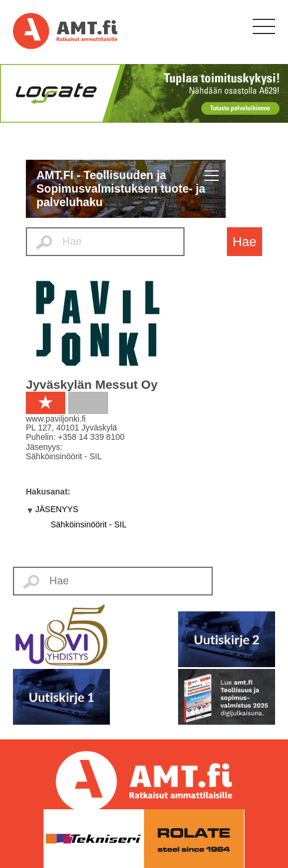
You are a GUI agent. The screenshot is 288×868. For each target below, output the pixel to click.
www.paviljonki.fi (56, 419)
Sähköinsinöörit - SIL (88, 524)
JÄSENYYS (57, 509)
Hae (245, 242)
